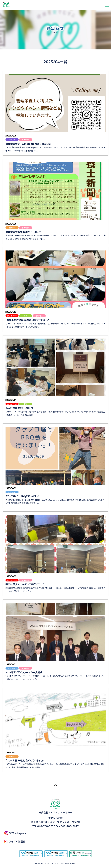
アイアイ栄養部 (15, 841)
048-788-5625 (46, 826)
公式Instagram (15, 833)
